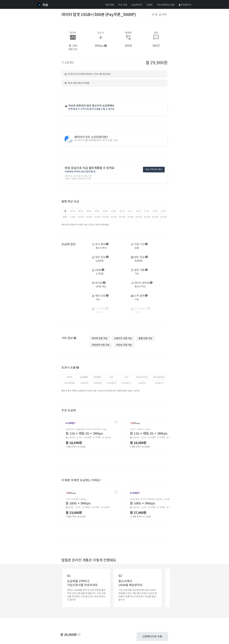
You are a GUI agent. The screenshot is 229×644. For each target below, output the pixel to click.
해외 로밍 (110, 5)
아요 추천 (123, 5)
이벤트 (150, 5)
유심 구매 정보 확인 (154, 170)
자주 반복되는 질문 (166, 5)
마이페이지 (185, 5)
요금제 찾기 (137, 5)
